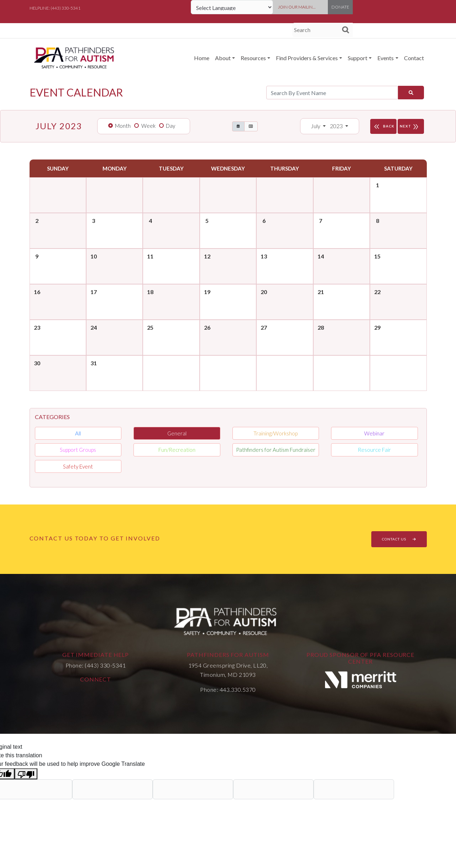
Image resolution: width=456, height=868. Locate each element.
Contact (414, 58)
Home (202, 58)
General (177, 433)
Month (123, 126)
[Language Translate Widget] (232, 7)
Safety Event (78, 466)
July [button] (316, 126)
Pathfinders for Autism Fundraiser (276, 450)
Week (148, 126)
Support (358, 58)
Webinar (374, 433)
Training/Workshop (276, 433)
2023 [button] (337, 126)
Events (386, 58)
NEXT (411, 126)
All (78, 433)
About (223, 58)
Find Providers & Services (307, 58)
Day (171, 126)
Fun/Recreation (177, 450)
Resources (253, 58)
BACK (383, 126)
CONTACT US (399, 539)
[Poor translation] (26, 774)
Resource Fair (374, 450)
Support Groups (78, 450)
